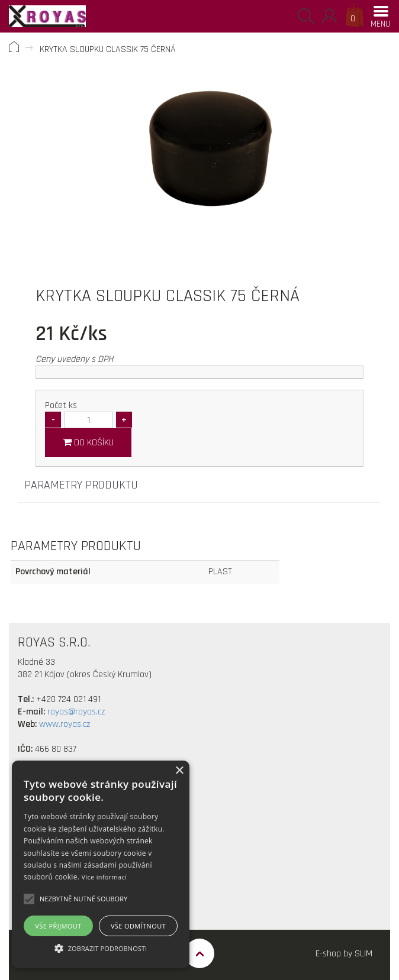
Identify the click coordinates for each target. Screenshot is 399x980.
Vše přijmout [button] (58, 926)
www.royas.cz (65, 724)
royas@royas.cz (76, 712)
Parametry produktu (81, 485)
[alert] (101, 864)
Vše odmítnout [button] (138, 926)
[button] (83, 899)
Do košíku (88, 443)
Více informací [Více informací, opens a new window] (104, 877)
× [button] (179, 771)
